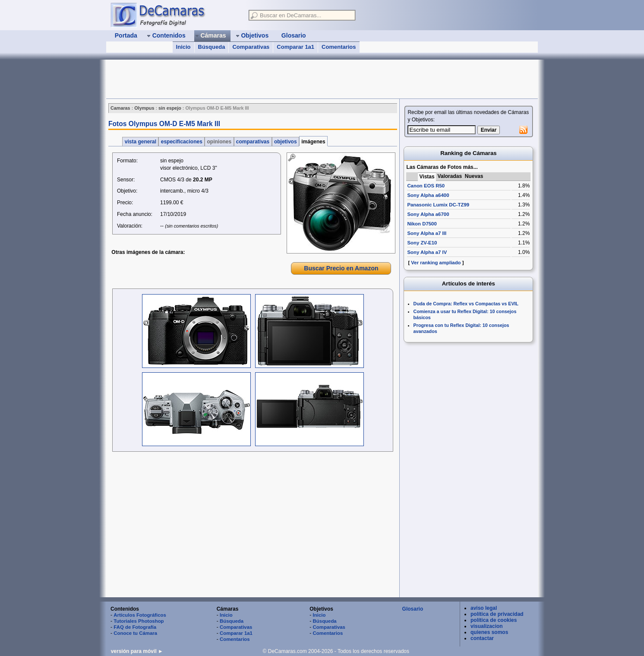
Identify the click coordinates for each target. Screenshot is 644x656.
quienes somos (489, 632)
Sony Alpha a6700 (428, 214)
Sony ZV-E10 (422, 243)
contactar (482, 638)
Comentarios (339, 47)
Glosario (413, 609)
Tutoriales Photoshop (139, 621)
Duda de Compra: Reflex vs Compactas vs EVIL (466, 304)
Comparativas (251, 47)
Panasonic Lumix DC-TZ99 (438, 205)
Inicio (183, 47)
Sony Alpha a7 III (427, 233)
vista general (140, 142)
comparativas (253, 142)
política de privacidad (497, 614)
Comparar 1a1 (295, 47)
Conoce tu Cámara (135, 633)
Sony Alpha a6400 (428, 195)
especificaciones (182, 142)
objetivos (286, 142)
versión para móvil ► (137, 651)
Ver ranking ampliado (436, 263)
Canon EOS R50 (426, 186)
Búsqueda (212, 47)
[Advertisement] (263, 79)
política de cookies (494, 620)
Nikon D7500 (422, 224)
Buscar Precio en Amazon (341, 268)
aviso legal (484, 608)
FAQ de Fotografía (135, 627)
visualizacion (487, 626)
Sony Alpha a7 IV (427, 252)
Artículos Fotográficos (140, 615)
